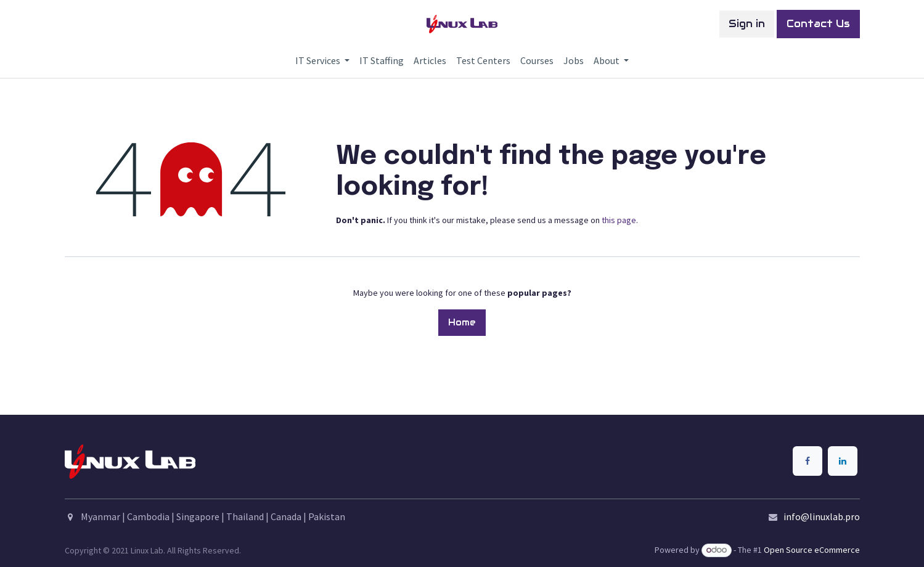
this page (619, 220)
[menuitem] (322, 60)
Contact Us (818, 24)
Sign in (747, 24)
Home (462, 322)
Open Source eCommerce (812, 550)
